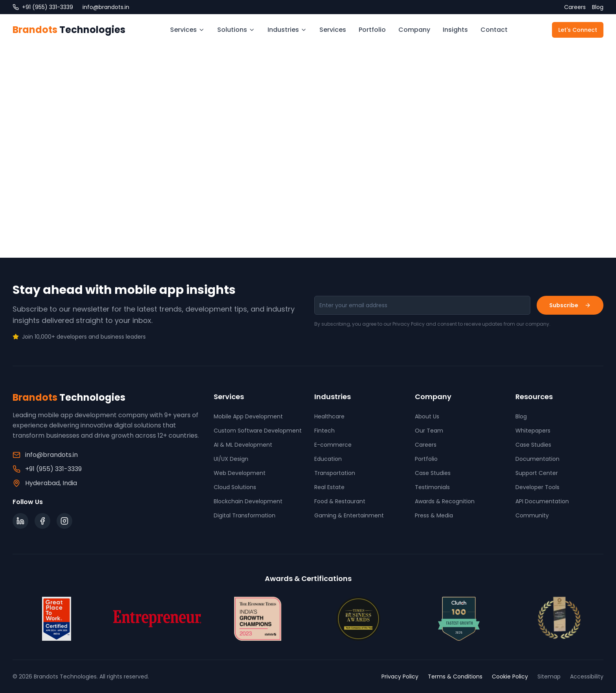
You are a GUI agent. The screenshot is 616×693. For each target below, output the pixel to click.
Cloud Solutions (235, 487)
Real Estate (329, 487)
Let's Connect (578, 30)
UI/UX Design (231, 459)
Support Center (537, 473)
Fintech (324, 431)
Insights (455, 30)
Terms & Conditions (455, 676)
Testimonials (432, 487)
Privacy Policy (400, 676)
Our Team (429, 431)
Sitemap (549, 676)
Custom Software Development (258, 431)
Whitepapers (533, 431)
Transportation (335, 473)
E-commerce (333, 445)
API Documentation (542, 501)
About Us (427, 416)
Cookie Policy (510, 676)
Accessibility (587, 676)
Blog (598, 7)
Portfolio (372, 30)
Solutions (236, 30)
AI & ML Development (243, 445)
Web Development (240, 473)
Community (532, 515)
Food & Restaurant (340, 501)
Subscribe (570, 305)
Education (328, 459)
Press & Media (434, 515)
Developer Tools (537, 487)
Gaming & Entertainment (349, 515)
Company (414, 30)
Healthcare (329, 416)
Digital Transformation (245, 515)
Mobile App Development (248, 416)
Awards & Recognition (445, 501)
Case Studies (433, 473)
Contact (494, 30)
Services (187, 30)
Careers (575, 7)
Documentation (537, 459)
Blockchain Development (248, 501)
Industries (287, 30)
